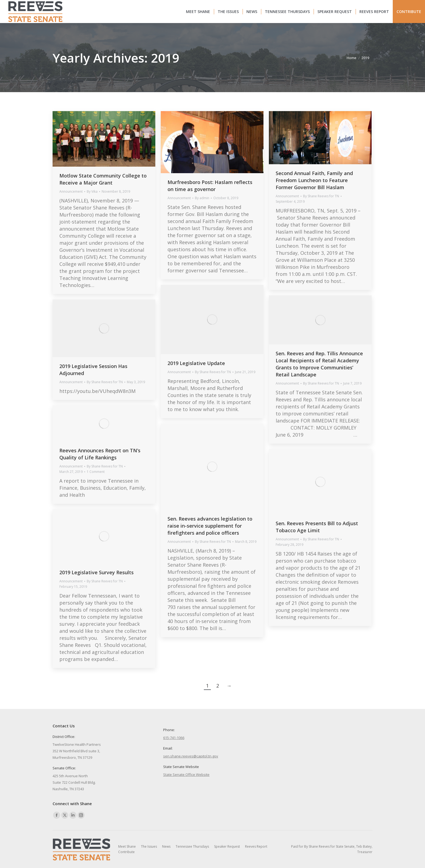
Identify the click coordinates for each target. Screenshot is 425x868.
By (92, 191)
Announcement (71, 191)
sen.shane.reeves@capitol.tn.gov (191, 756)
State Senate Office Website (186, 775)
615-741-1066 (174, 738)
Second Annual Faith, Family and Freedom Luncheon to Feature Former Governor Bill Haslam (314, 180)
